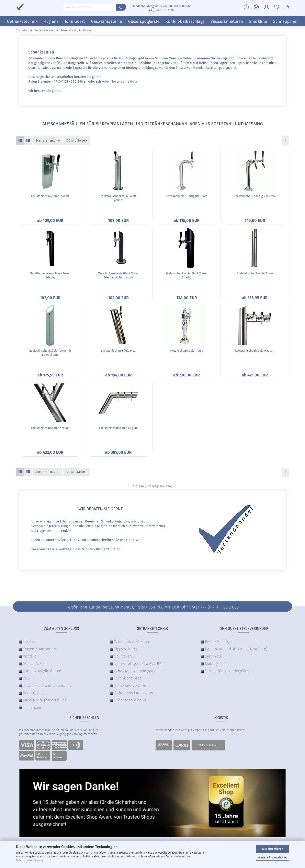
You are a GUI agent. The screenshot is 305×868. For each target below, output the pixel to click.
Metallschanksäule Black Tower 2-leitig (187, 275)
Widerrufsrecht (35, 693)
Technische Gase (128, 678)
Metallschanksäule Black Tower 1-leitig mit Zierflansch (118, 275)
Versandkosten (36, 664)
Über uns (31, 642)
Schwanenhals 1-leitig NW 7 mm (187, 196)
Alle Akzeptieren (273, 849)
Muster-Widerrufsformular (45, 700)
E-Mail (135, 81)
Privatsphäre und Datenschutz (48, 686)
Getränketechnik (22, 21)
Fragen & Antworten (40, 649)
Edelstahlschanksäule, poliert (50, 196)
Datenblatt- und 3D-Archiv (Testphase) (236, 649)
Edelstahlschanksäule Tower (255, 273)
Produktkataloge (218, 642)
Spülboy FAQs (125, 656)
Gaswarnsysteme (106, 21)
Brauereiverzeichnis (130, 686)
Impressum (32, 708)
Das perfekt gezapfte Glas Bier (139, 664)
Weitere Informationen (273, 858)
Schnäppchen (286, 21)
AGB (26, 678)
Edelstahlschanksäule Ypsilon (50, 428)
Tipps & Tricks (125, 649)
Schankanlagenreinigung (135, 671)
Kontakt (30, 656)
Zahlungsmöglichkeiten (42, 671)
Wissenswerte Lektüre (132, 642)
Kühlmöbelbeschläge (185, 21)
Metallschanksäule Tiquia (187, 351)
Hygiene (51, 21)
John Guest (75, 21)
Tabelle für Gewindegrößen (227, 671)
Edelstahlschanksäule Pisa (118, 351)
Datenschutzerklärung (30, 860)
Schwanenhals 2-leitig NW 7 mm (255, 196)
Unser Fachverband (130, 700)
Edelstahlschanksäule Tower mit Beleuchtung (50, 353)
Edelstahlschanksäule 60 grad (118, 428)
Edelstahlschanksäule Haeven (255, 351)
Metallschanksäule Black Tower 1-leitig (50, 275)
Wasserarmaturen (227, 21)
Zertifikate (213, 656)
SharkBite (258, 21)
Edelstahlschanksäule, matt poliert (118, 198)
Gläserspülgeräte (144, 21)
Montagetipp (215, 664)
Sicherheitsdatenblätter (134, 693)
